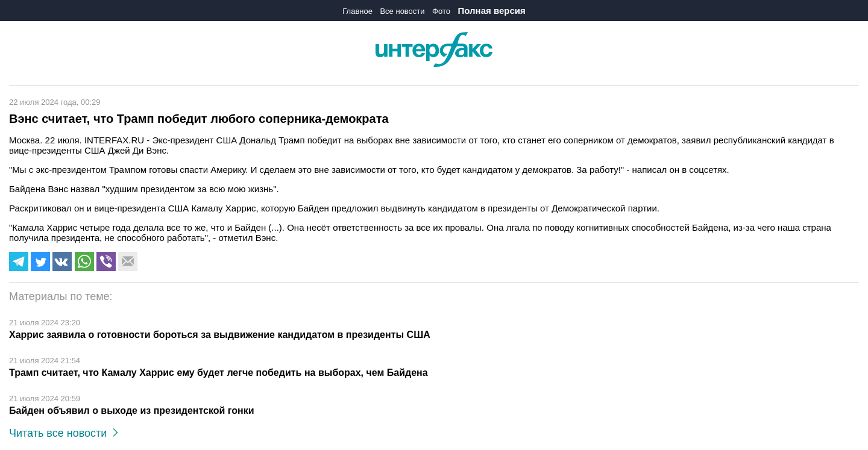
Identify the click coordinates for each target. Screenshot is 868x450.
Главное (357, 11)
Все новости (402, 11)
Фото (441, 11)
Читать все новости (64, 433)
